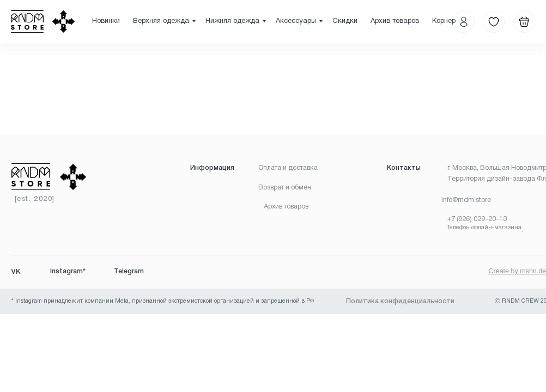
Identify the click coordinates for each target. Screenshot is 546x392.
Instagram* (68, 271)
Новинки (106, 21)
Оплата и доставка (288, 168)
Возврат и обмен (285, 188)
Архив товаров (395, 21)
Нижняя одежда (232, 21)
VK (16, 272)
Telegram (129, 271)
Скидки (345, 21)
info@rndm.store (466, 200)
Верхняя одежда (161, 21)
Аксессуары (296, 21)
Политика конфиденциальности (400, 301)
